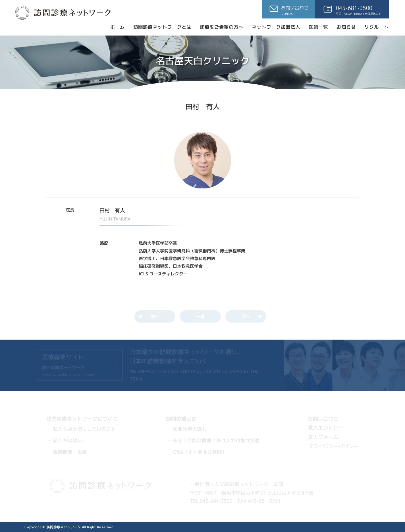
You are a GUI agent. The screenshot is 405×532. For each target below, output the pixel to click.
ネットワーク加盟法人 (276, 27)
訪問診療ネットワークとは (162, 27)
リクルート (376, 27)
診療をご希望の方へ (222, 27)
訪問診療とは (181, 418)
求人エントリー (326, 428)
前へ (155, 316)
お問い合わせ (323, 419)
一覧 (200, 316)
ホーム (118, 27)
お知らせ (346, 27)
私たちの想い (67, 440)
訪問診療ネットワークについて (82, 418)
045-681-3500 (216, 501)
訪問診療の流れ (190, 429)
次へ (246, 316)
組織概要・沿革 (70, 451)
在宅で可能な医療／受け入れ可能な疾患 (216, 440)
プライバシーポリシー (333, 446)
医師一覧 (318, 27)
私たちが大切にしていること (85, 429)
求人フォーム (323, 437)
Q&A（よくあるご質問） (200, 451)
